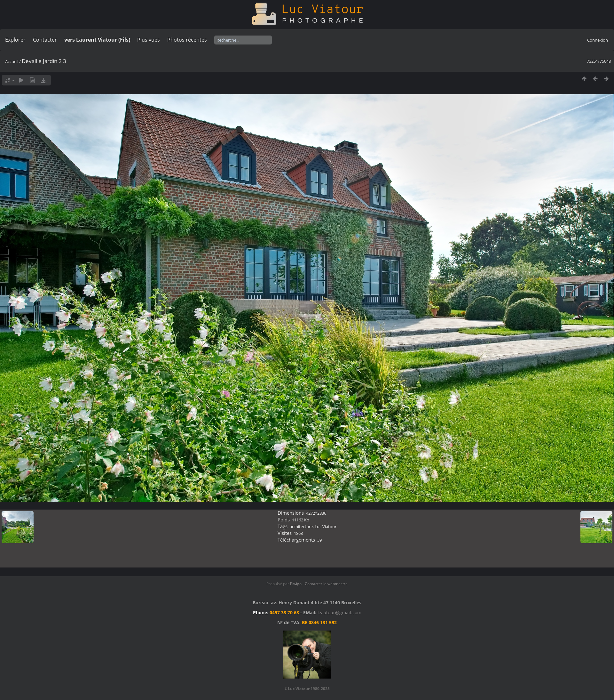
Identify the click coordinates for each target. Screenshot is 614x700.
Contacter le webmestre (326, 584)
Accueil (12, 61)
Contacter (45, 40)
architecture (301, 527)
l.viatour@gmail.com (339, 612)
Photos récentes (187, 40)
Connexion (598, 40)
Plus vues (149, 40)
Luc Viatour (326, 527)
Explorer (15, 40)
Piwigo (296, 584)
